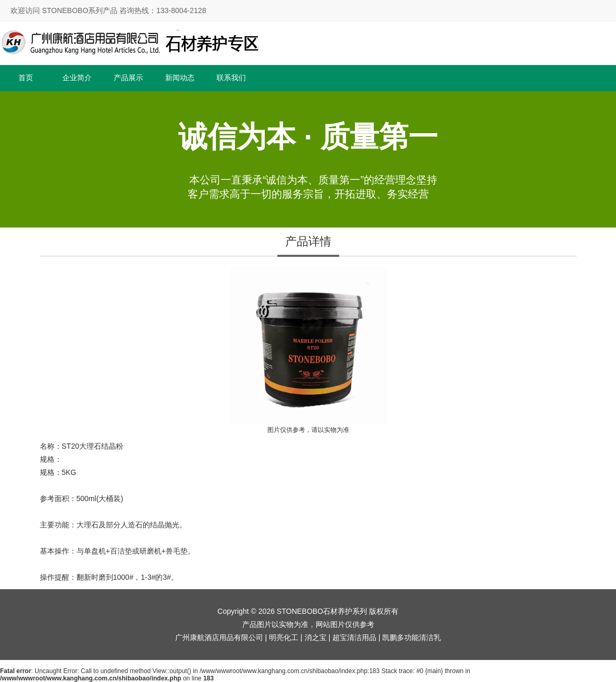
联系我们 (231, 78)
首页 (26, 78)
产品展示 (128, 78)
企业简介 (77, 78)
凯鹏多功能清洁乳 (412, 637)
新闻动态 (180, 78)
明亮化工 (284, 637)
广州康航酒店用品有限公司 (219, 637)
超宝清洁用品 (354, 637)
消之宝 (316, 637)
